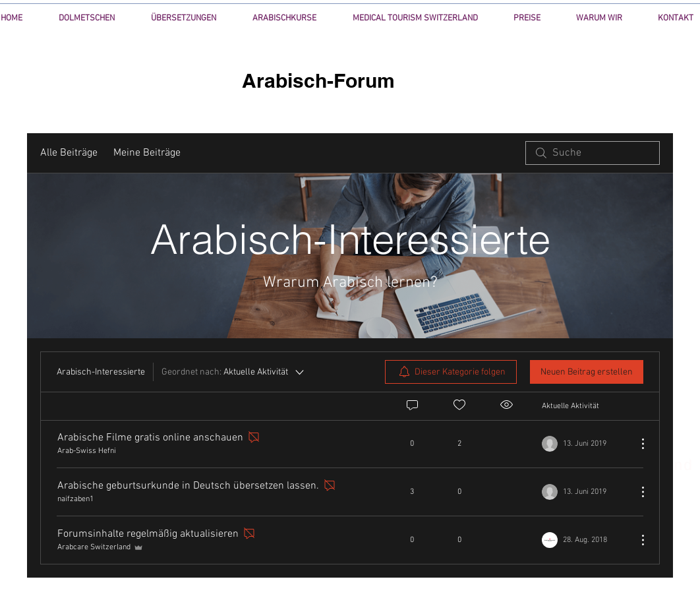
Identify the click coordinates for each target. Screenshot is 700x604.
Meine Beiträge (147, 153)
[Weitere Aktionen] (636, 444)
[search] (593, 153)
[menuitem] (451, 372)
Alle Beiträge (69, 153)
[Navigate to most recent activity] (584, 492)
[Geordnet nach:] (234, 372)
